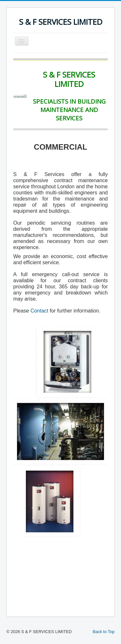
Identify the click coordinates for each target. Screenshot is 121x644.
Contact (39, 311)
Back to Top (104, 632)
